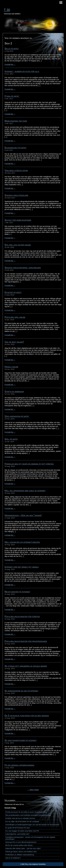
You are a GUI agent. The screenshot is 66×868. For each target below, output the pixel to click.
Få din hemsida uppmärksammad (19, 765)
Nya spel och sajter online (18, 245)
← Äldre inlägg (33, 790)
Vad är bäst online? (14, 342)
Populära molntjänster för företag (22, 616)
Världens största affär (16, 170)
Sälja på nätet (12, 49)
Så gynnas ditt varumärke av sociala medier (26, 666)
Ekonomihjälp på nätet (16, 148)
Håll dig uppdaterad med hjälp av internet (25, 491)
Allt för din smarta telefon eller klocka (19, 845)
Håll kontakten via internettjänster (22, 542)
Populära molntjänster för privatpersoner (26, 641)
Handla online (11, 367)
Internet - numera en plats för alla (22, 71)
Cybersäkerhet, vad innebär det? (17, 834)
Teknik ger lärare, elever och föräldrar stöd (21, 852)
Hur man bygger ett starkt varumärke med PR (22, 831)
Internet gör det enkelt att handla (22, 567)
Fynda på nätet (12, 96)
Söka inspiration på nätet (17, 416)
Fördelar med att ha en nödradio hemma (20, 818)
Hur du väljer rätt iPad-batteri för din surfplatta (22, 821)
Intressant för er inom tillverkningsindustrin (21, 842)
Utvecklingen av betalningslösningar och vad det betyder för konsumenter (32, 825)
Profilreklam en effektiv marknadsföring (20, 855)
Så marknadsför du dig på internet (22, 691)
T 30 (7, 10)
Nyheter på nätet (13, 292)
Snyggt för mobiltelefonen (18, 220)
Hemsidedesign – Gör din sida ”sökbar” (23, 515)
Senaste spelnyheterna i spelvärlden (23, 268)
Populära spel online (15, 317)
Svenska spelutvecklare (16, 195)
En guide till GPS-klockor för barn (18, 828)
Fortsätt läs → (10, 64)
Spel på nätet (11, 439)
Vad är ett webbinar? (13, 858)
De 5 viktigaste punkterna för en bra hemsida (27, 716)
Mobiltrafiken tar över (16, 121)
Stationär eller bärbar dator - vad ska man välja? (23, 848)
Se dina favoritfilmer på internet (21, 740)
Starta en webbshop (14, 391)
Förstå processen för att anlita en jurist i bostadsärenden (26, 812)
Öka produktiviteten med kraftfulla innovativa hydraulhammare (28, 815)
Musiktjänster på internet (17, 592)
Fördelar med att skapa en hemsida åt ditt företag (29, 464)
